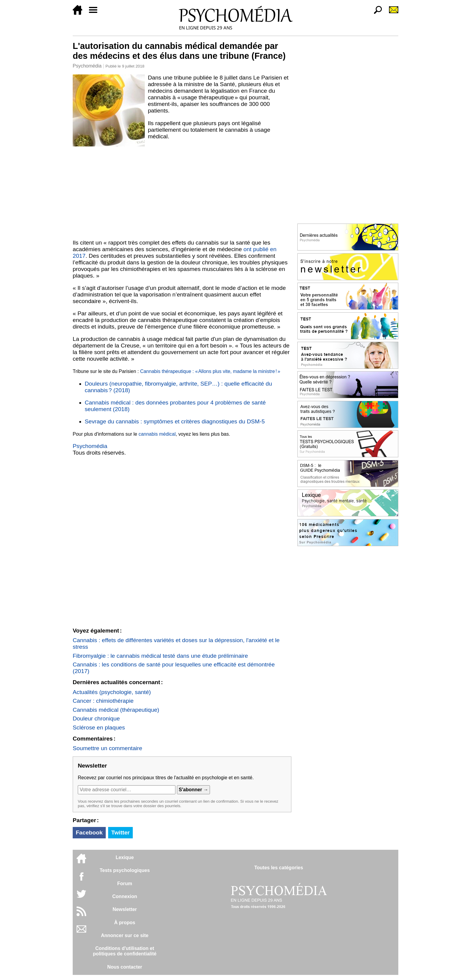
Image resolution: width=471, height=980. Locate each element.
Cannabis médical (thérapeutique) (116, 710)
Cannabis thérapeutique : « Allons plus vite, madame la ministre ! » (210, 371)
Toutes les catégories (278, 868)
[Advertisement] (182, 192)
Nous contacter (125, 967)
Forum (125, 884)
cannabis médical (157, 434)
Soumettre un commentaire (107, 748)
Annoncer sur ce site (125, 935)
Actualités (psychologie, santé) (112, 692)
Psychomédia (87, 66)
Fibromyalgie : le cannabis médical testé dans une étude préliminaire (160, 656)
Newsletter (125, 909)
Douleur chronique (96, 718)
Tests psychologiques (125, 870)
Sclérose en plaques (99, 727)
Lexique (125, 857)
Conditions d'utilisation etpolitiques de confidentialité (125, 951)
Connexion (125, 896)
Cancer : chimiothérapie (103, 701)
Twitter (120, 833)
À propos (125, 923)
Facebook (89, 833)
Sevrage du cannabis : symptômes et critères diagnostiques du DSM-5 (175, 421)
